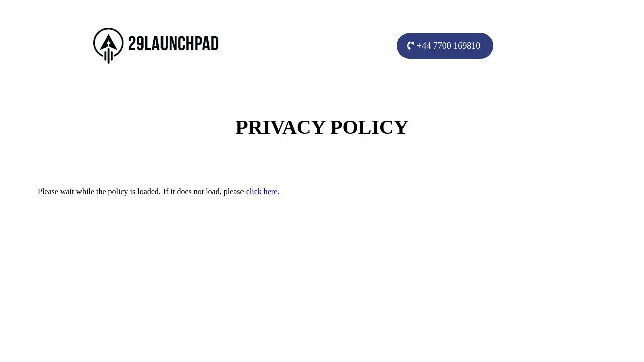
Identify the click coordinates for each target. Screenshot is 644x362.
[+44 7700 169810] (445, 46)
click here (262, 191)
